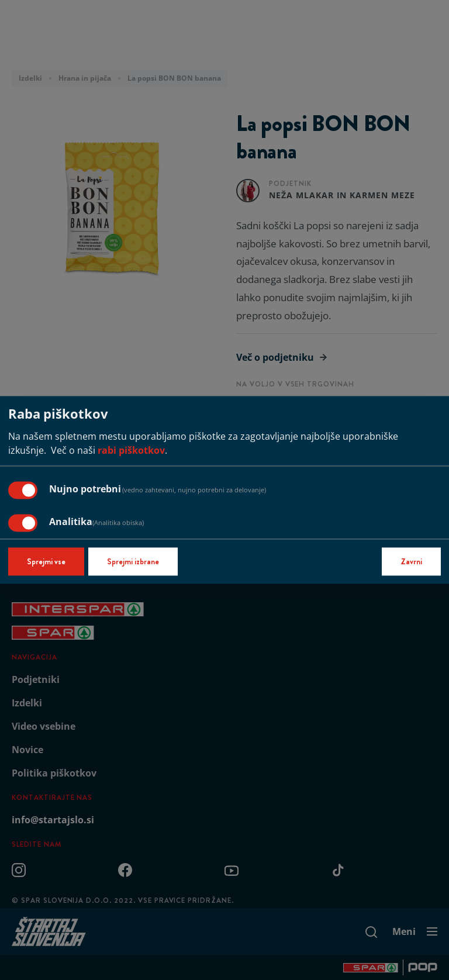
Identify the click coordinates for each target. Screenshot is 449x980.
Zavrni (411, 562)
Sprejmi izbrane (133, 562)
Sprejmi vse (46, 562)
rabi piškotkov (131, 451)
